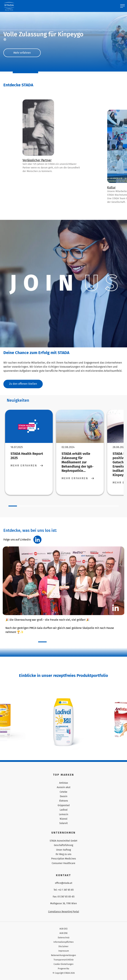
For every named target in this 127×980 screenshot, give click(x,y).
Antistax (64, 783)
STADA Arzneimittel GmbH (63, 841)
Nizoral (63, 819)
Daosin (64, 796)
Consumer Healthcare (63, 863)
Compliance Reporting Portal (64, 912)
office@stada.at (64, 883)
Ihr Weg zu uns (63, 854)
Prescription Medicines (64, 859)
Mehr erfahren (22, 53)
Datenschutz (64, 938)
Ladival (64, 810)
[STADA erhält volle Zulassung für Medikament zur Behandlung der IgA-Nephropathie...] (80, 426)
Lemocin (64, 814)
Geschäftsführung (63, 845)
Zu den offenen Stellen (23, 384)
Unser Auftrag (63, 850)
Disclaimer (63, 946)
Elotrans (64, 801)
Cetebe (63, 792)
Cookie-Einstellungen (63, 964)
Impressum (64, 951)
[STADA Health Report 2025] (29, 426)
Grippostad (64, 805)
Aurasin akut (64, 787)
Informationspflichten (63, 942)
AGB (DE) (63, 929)
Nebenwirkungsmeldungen (63, 955)
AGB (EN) (63, 933)
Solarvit (63, 823)
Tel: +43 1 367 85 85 (64, 890)
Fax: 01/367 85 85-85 (64, 897)
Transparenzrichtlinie (64, 960)
